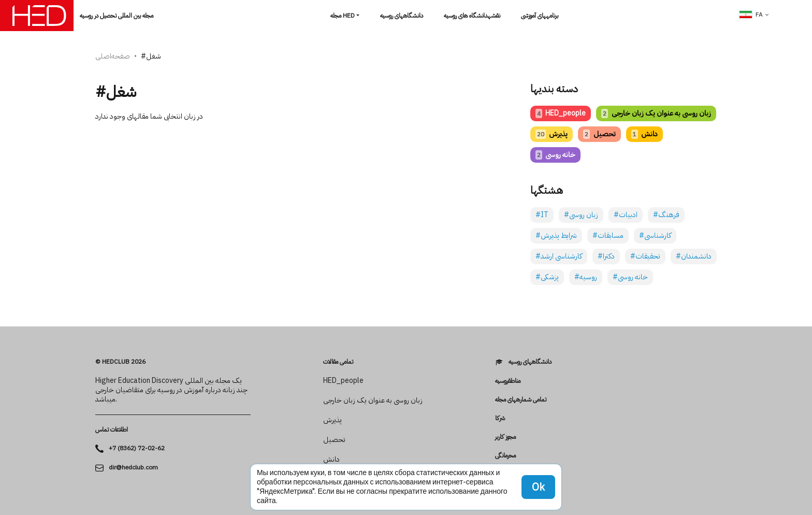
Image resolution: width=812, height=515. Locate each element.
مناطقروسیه (508, 381)
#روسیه (586, 277)
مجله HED (343, 16)
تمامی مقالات (338, 362)
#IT (542, 215)
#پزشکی (547, 277)
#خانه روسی (630, 277)
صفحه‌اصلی (113, 56)
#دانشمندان (694, 256)
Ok (538, 487)
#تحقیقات (645, 256)
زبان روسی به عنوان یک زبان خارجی (656, 113)
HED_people (561, 113)
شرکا (500, 418)
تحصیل (599, 134)
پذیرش (552, 134)
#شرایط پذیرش (556, 235)
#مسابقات (608, 235)
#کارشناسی (655, 235)
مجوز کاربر (505, 437)
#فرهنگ (666, 215)
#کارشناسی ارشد (559, 256)
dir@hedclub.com (133, 468)
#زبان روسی (581, 215)
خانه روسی (555, 155)
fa (751, 15)
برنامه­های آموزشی (540, 16)
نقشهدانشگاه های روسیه (472, 16)
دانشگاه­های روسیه (402, 16)
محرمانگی (505, 455)
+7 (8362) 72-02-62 (137, 448)
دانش (644, 134)
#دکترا (606, 256)
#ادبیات (626, 215)
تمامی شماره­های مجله (521, 399)
